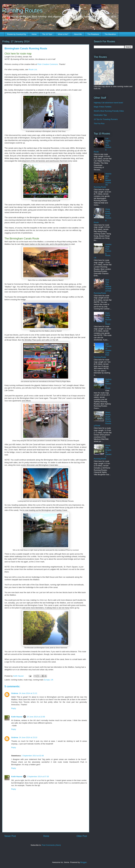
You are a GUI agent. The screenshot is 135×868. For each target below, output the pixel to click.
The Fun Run (99, 124)
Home (34, 34)
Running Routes (22, 10)
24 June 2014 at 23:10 (28, 737)
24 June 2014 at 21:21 (28, 693)
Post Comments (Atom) (51, 845)
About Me (78, 34)
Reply (14, 708)
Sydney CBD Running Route (108, 384)
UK (52, 680)
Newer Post (10, 836)
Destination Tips (100, 115)
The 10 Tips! (47, 34)
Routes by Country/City (17, 34)
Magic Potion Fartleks (103, 107)
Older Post (82, 836)
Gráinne (15, 693)
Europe (47, 680)
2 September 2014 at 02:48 (33, 756)
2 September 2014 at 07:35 (38, 777)
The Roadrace (93, 34)
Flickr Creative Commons (48, 64)
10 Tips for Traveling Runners (106, 119)
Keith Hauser (17, 717)
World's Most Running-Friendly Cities (109, 111)
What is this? (63, 34)
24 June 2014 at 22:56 (36, 717)
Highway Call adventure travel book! (108, 103)
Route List (33, 69)
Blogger (83, 862)
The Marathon (110, 34)
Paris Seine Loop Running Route (108, 318)
